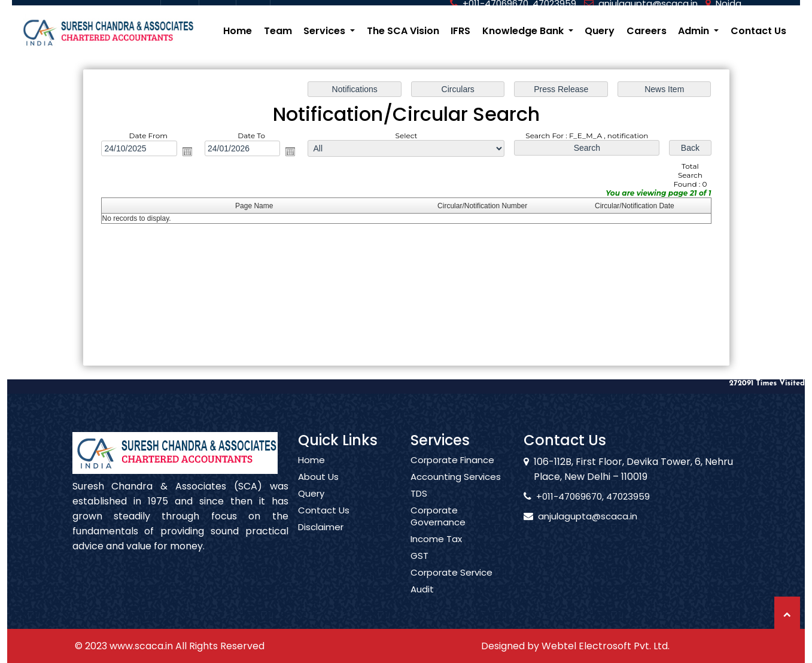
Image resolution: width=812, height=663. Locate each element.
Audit (422, 603)
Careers (647, 31)
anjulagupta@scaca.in (574, 516)
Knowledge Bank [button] (524, 31)
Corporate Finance (452, 474)
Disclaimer (321, 541)
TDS (419, 507)
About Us (318, 491)
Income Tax (436, 553)
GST (419, 570)
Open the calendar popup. (189, 152)
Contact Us (758, 31)
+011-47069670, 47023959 (579, 496)
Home (238, 31)
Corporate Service (451, 586)
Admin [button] (695, 31)
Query (600, 31)
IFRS (460, 31)
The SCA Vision (403, 31)
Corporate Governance (438, 530)
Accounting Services (456, 491)
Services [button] (326, 31)
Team (278, 31)
